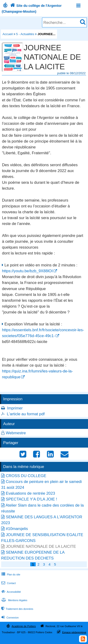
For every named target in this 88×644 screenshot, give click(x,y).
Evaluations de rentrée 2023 (31, 493)
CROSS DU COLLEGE (26, 476)
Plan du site (10, 574)
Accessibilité (11, 592)
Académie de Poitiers (24, 626)
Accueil (8, 34)
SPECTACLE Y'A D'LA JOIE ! (31, 499)
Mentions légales (14, 600)
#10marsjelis (17, 529)
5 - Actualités (25, 34)
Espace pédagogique (74, 632)
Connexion (10, 618)
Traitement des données (17, 609)
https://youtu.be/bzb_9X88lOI (27, 271)
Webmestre (16, 433)
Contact (8, 583)
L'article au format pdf (26, 414)
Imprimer (15, 408)
